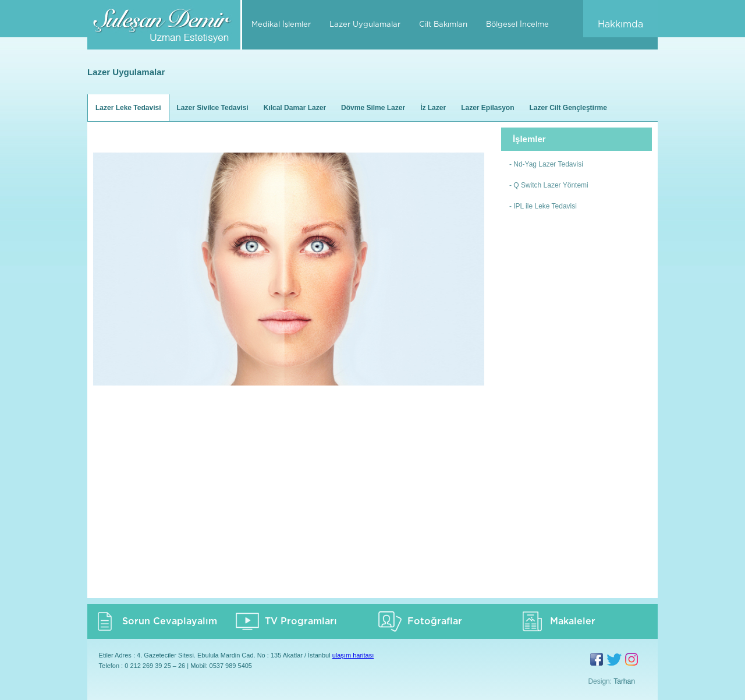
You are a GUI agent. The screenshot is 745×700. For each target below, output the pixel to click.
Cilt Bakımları (443, 25)
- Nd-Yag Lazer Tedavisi (546, 164)
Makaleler (573, 621)
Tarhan (624, 681)
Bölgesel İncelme (517, 25)
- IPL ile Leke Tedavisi (543, 206)
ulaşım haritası (353, 655)
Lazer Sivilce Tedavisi (213, 108)
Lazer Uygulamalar (365, 25)
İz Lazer (433, 108)
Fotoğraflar (435, 621)
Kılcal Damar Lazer (295, 108)
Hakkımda (620, 24)
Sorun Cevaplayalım (170, 621)
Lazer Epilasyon (487, 108)
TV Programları (301, 621)
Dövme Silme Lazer (373, 108)
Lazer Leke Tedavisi (128, 108)
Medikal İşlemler (281, 25)
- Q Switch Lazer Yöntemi (549, 185)
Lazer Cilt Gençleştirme (568, 108)
